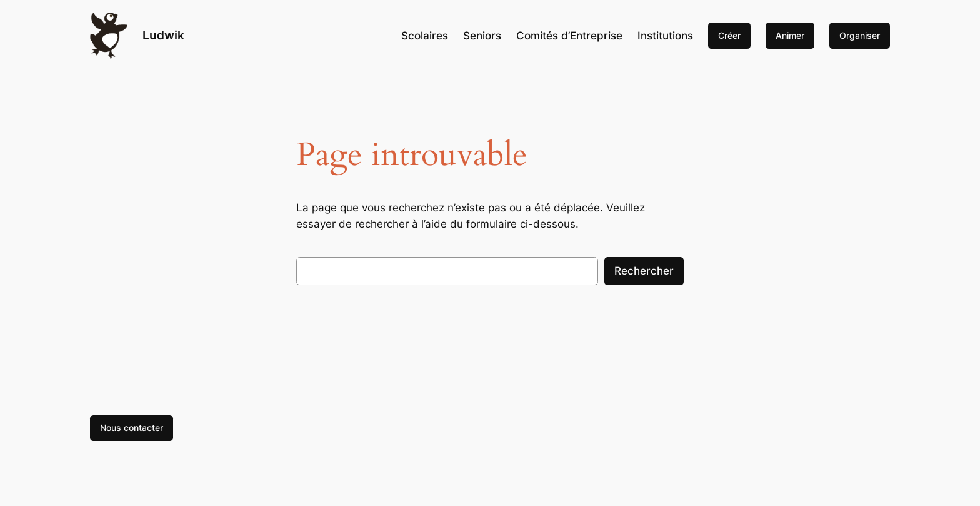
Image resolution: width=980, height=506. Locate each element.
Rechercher (644, 271)
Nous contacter (132, 428)
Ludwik (163, 35)
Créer (729, 35)
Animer (790, 35)
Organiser (860, 35)
